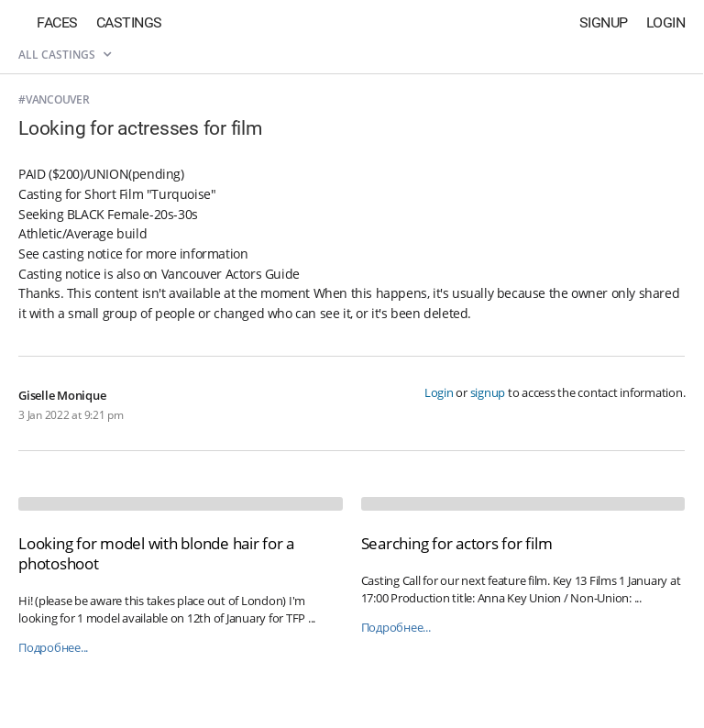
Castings (129, 22)
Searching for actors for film (457, 543)
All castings (65, 55)
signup (488, 392)
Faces (57, 22)
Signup (604, 22)
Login (666, 22)
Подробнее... (53, 648)
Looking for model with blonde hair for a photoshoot (156, 553)
